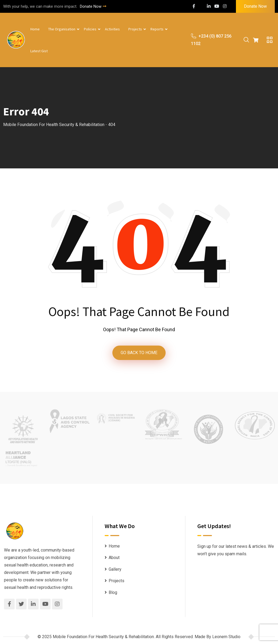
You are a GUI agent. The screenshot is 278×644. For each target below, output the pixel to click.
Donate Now (93, 6)
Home (35, 29)
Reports (157, 29)
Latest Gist (39, 51)
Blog (113, 594)
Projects (135, 29)
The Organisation (62, 29)
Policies (90, 29)
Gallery (115, 570)
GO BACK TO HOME (139, 353)
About (114, 559)
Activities (112, 29)
